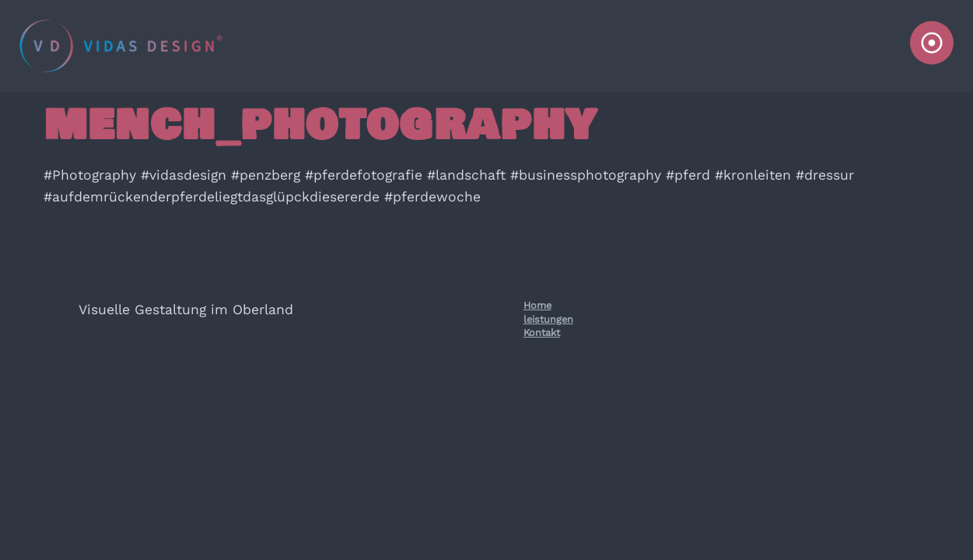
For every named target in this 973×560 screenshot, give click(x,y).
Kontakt (542, 332)
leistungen (548, 319)
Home (537, 305)
